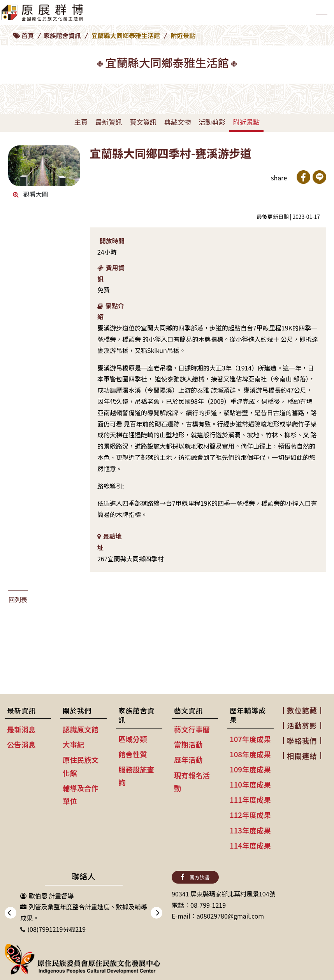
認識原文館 (81, 729)
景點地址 (110, 542)
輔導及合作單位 (81, 794)
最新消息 (21, 729)
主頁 (81, 122)
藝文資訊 (143, 122)
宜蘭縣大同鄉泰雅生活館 (126, 35)
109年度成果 (250, 769)
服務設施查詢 (136, 776)
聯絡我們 (302, 741)
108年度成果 (250, 754)
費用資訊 (111, 273)
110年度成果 (250, 784)
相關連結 (302, 756)
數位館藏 (302, 710)
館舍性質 (133, 754)
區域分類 (133, 739)
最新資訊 (109, 122)
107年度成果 (250, 739)
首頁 (28, 35)
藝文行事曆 (192, 729)
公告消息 (21, 744)
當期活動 (188, 744)
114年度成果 (250, 845)
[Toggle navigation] (320, 14)
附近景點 (246, 122)
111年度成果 (250, 800)
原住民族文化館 (81, 766)
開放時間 (112, 241)
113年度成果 (250, 830)
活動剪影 (212, 122)
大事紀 (73, 744)
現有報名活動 (192, 782)
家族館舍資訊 (62, 35)
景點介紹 (111, 311)
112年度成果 (250, 815)
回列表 (18, 599)
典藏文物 (178, 122)
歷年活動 (188, 760)
